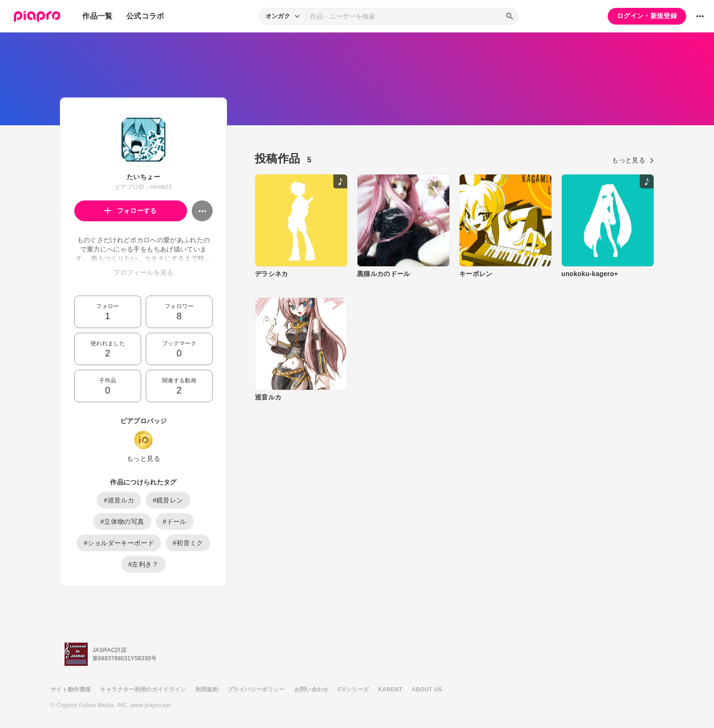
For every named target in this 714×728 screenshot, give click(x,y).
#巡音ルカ (119, 500)
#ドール (175, 522)
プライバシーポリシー (256, 689)
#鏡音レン (168, 500)
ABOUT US (427, 689)
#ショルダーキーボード (119, 543)
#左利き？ (143, 564)
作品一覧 (97, 16)
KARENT (390, 689)
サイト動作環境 (71, 689)
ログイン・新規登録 (647, 16)
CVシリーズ (354, 689)
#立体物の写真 (122, 522)
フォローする (131, 211)
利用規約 (207, 689)
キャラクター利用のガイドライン (143, 689)
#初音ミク (188, 543)
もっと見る (143, 458)
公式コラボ (145, 16)
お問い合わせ (312, 689)
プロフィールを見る (143, 272)
